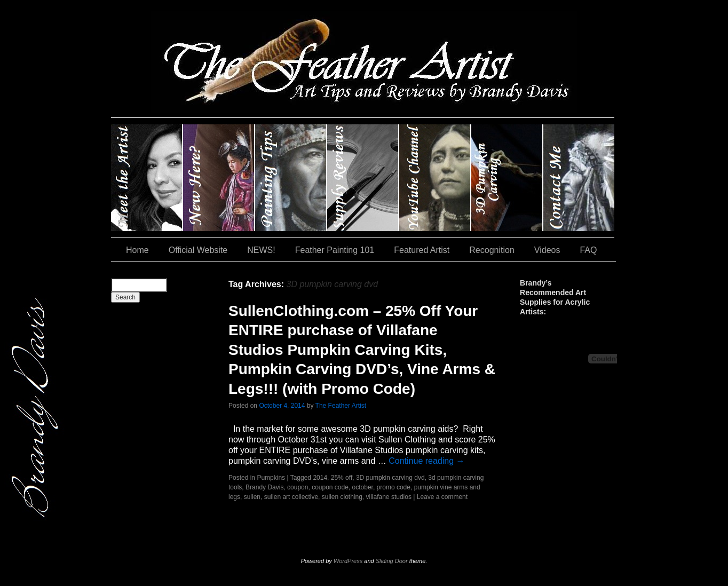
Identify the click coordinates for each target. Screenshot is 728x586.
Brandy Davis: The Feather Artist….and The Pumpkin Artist (147, 178)
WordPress (348, 561)
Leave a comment (442, 497)
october (363, 487)
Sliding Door (392, 561)
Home (137, 250)
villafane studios (389, 497)
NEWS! (261, 250)
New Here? (219, 178)
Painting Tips (291, 178)
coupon (298, 487)
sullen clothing (342, 497)
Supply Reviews (363, 178)
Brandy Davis (264, 487)
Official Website (198, 250)
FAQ (588, 250)
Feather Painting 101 (335, 250)
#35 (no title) (507, 178)
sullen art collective (291, 497)
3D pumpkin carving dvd (390, 478)
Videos (547, 250)
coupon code (330, 487)
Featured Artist (422, 250)
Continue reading (426, 461)
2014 (320, 478)
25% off (342, 478)
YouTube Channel (435, 178)
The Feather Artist (341, 406)
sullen (252, 497)
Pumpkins (271, 478)
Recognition (492, 250)
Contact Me (579, 178)
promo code (394, 487)
